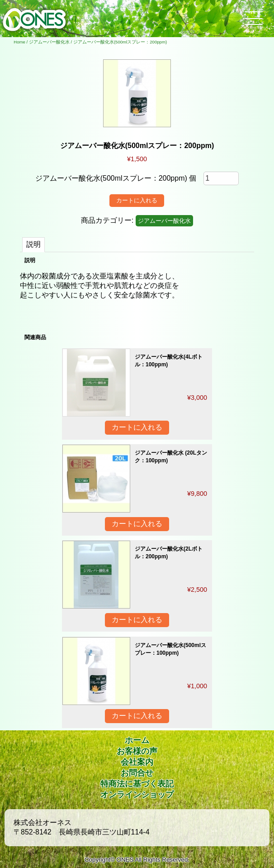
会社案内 (137, 762)
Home (19, 42)
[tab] (33, 245)
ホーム (137, 740)
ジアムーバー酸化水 (49, 42)
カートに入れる (137, 200)
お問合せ (137, 773)
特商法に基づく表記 (137, 784)
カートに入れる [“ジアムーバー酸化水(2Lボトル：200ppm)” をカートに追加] (137, 620)
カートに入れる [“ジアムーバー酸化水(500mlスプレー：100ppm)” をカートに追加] (137, 716)
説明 (33, 244)
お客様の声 (137, 751)
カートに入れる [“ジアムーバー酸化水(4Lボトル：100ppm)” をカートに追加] (137, 427)
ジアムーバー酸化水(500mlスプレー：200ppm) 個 (116, 178)
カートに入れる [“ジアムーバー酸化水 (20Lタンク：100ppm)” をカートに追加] (137, 524)
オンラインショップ (137, 795)
